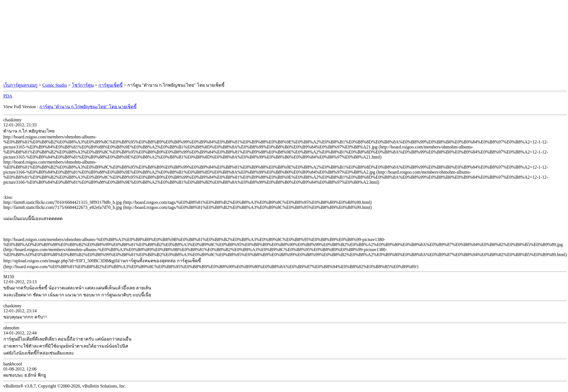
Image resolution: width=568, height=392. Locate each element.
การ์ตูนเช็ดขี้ (111, 85)
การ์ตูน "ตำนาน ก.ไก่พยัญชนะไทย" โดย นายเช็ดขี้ (88, 107)
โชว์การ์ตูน (83, 85)
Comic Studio (55, 85)
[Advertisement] (284, 41)
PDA (8, 96)
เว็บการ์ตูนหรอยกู (20, 85)
